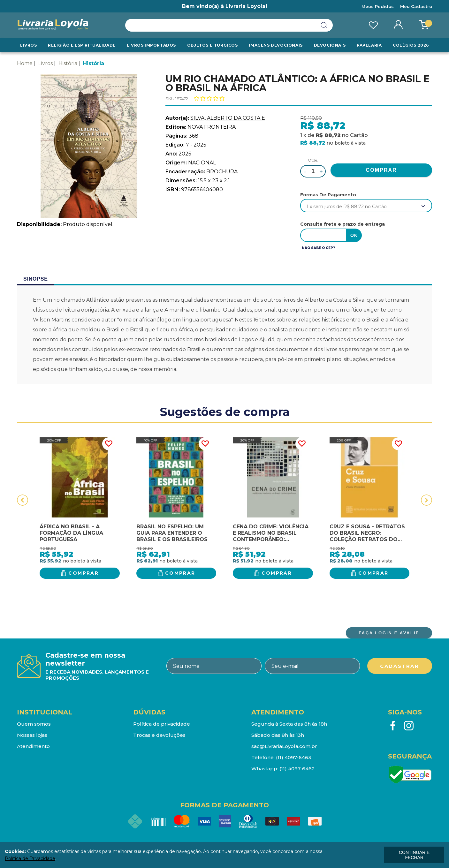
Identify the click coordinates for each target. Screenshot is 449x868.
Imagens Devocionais (276, 45)
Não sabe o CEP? (318, 248)
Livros (29, 45)
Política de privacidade (162, 724)
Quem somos (34, 724)
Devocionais (330, 45)
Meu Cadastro (416, 6)
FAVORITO (109, 444)
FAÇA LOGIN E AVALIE (389, 633)
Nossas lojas (32, 735)
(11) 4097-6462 (297, 769)
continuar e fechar (414, 855)
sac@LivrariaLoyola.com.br (284, 746)
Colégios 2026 (411, 45)
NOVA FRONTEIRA (212, 127)
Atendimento (33, 746)
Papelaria (369, 45)
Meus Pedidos (378, 6)
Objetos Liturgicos (213, 45)
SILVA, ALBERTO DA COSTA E (228, 118)
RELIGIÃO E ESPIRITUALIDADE (82, 45)
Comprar (84, 573)
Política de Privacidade (30, 858)
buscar (324, 25)
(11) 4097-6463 (293, 757)
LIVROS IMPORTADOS (151, 45)
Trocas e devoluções (159, 735)
